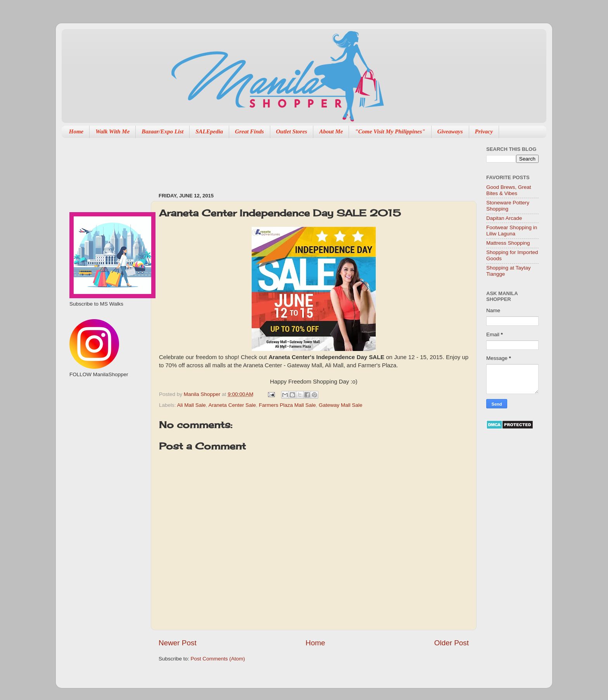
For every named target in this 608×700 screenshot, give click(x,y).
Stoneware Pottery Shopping (508, 206)
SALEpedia (209, 131)
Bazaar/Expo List (162, 131)
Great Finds (250, 131)
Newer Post (178, 643)
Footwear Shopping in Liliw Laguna (512, 231)
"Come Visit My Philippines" (390, 131)
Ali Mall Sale (192, 405)
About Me (331, 131)
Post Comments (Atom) (218, 659)
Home (76, 131)
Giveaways (450, 131)
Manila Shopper (203, 394)
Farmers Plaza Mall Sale (287, 405)
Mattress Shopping (508, 243)
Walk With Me (112, 131)
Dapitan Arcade (504, 218)
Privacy (484, 131)
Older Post (452, 643)
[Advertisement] (300, 161)
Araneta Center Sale (232, 405)
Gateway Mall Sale (341, 405)
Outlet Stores (292, 131)
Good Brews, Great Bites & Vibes (509, 190)
